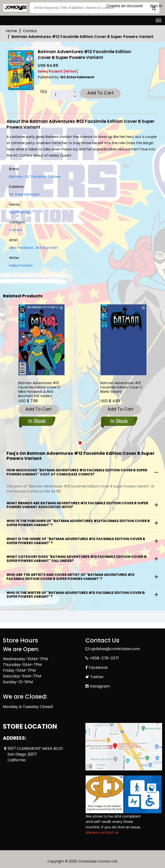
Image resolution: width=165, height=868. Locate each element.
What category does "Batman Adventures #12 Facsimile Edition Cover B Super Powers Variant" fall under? (76, 559)
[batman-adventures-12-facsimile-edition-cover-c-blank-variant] (124, 340)
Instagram (100, 686)
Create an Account (122, 6)
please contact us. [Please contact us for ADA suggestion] (102, 832)
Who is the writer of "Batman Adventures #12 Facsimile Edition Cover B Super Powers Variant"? (76, 595)
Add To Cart (100, 93)
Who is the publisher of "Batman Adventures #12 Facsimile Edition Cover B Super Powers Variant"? (78, 523)
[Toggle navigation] (159, 20)
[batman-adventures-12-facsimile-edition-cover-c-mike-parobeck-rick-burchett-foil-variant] (42, 340)
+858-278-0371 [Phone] (104, 658)
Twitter (97, 677)
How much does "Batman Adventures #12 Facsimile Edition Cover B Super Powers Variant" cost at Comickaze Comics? (77, 472)
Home (11, 31)
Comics (30, 31)
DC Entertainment (24, 194)
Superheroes (20, 212)
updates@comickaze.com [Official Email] (115, 649)
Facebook (98, 668)
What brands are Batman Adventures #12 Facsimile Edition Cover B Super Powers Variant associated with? (77, 505)
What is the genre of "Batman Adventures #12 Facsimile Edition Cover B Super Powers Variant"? (76, 541)
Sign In (154, 6)
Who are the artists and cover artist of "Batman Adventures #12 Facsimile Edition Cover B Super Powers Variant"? (70, 577)
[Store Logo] (15, 8)
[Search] (95, 8)
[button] (80, 443)
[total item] (64, 95)
